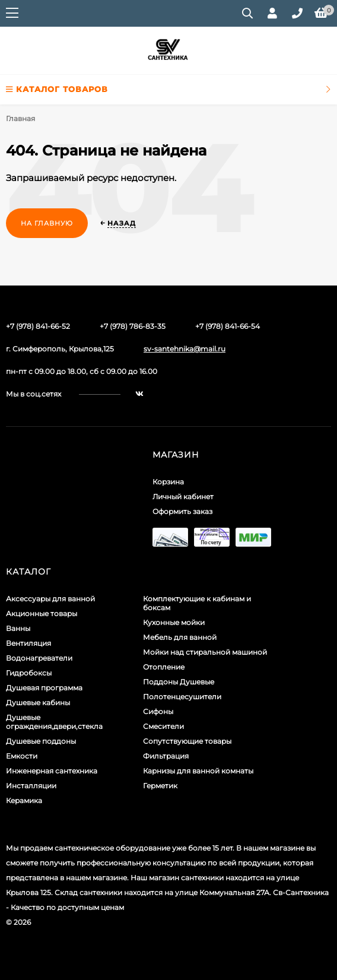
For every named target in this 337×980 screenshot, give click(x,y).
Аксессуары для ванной (50, 599)
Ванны (18, 628)
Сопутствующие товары (187, 741)
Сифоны (158, 711)
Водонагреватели (39, 658)
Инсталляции (31, 786)
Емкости (22, 756)
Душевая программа (44, 688)
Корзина (168, 482)
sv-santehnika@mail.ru (185, 349)
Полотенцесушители (182, 697)
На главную (47, 223)
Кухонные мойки (174, 622)
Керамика (24, 800)
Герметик (160, 786)
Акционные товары (42, 613)
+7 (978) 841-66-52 (38, 326)
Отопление (164, 667)
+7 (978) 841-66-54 (228, 326)
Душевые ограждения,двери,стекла (54, 722)
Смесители (163, 726)
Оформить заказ (182, 511)
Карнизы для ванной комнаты (198, 771)
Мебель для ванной (180, 637)
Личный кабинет (183, 497)
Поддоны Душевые (179, 682)
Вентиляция (28, 643)
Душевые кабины (38, 703)
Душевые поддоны (41, 741)
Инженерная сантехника (52, 771)
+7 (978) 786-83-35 (133, 326)
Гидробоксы (29, 673)
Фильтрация (166, 756)
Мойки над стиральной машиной (205, 652)
